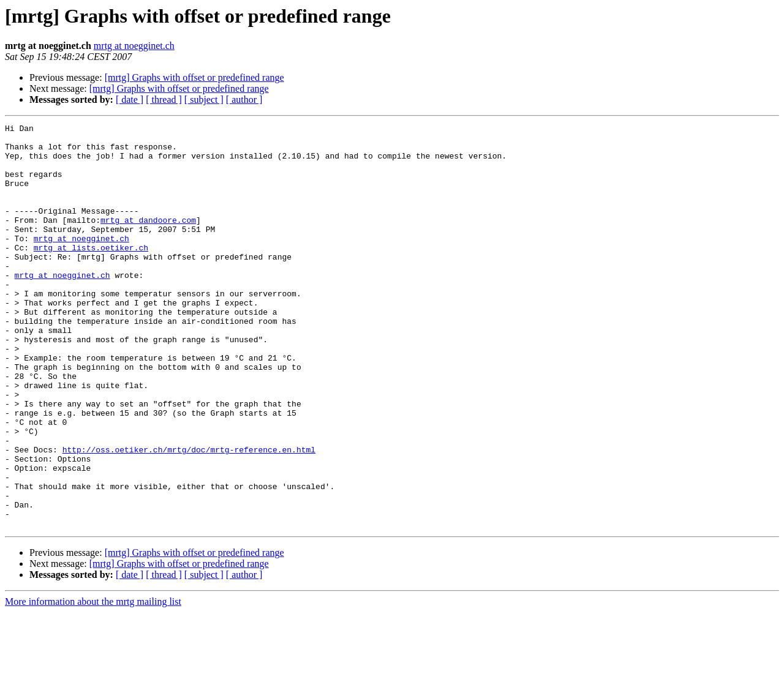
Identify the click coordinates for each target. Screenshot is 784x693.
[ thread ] (164, 99)
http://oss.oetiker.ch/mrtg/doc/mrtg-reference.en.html (189, 515)
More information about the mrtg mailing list (93, 682)
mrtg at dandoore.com (148, 240)
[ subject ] (204, 99)
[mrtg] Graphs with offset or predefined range (194, 77)
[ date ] (130, 99)
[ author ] (244, 99)
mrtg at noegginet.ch (134, 46)
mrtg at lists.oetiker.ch (91, 273)
